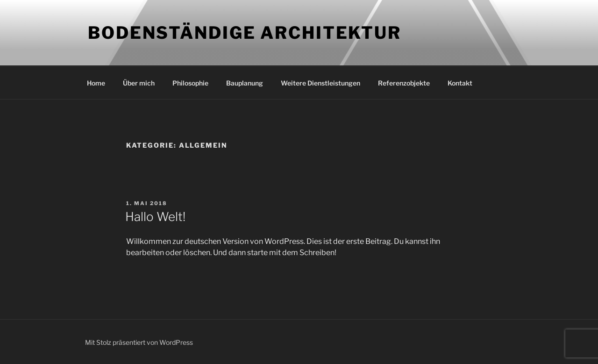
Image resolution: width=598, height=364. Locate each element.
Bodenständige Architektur (245, 33)
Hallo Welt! (155, 217)
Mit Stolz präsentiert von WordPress (139, 342)
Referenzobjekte (404, 83)
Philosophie (190, 83)
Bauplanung (245, 83)
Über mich (139, 83)
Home (96, 83)
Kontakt (460, 83)
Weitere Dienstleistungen (320, 83)
